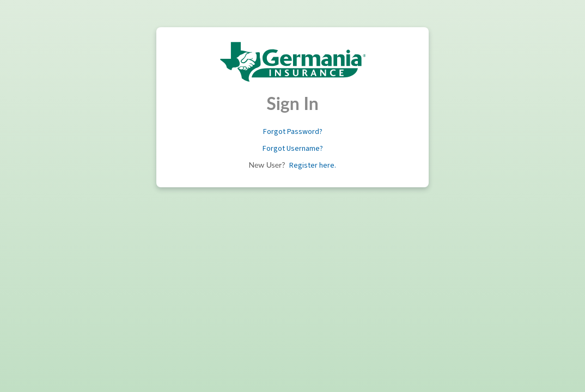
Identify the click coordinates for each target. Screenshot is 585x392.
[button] (293, 132)
